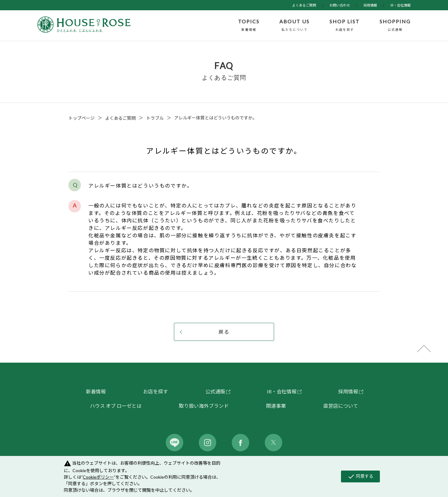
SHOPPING (395, 26)
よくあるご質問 (304, 5)
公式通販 (215, 391)
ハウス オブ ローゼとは (116, 406)
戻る (224, 332)
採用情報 (370, 5)
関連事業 (276, 406)
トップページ (82, 118)
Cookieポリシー (98, 477)
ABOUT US (294, 26)
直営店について (341, 406)
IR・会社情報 (401, 5)
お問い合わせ (340, 5)
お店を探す (156, 391)
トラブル (155, 118)
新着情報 (96, 391)
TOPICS (249, 26)
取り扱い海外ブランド (204, 406)
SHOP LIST (345, 26)
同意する (360, 476)
